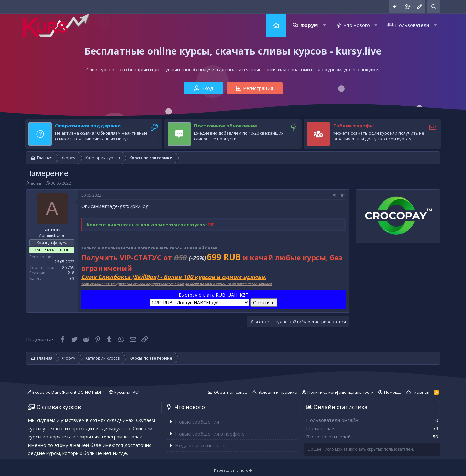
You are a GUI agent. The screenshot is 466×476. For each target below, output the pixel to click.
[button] (324, 25)
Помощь (393, 392)
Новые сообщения (197, 422)
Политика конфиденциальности (341, 392)
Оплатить (264, 302)
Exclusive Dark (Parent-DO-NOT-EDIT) (66, 392)
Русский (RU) (124, 392)
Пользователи (412, 25)
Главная (276, 25)
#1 (344, 195)
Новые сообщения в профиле (210, 434)
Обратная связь (231, 392)
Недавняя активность (201, 445)
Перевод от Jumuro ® (233, 470)
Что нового (357, 25)
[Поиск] (434, 7)
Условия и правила (278, 392)
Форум (309, 25)
